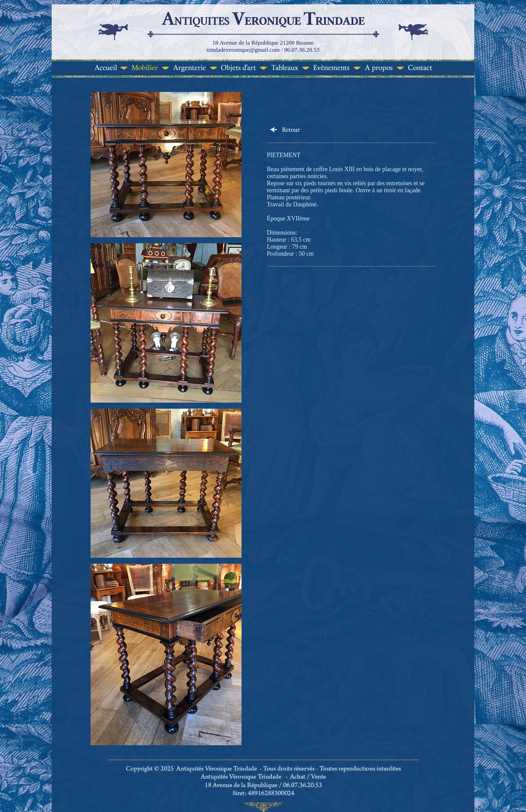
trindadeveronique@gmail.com (243, 50)
